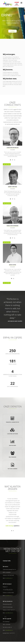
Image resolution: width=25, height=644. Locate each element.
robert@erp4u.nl (9, 613)
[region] (12, 23)
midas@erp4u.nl (9, 630)
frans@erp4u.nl (9, 595)
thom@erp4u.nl (9, 578)
